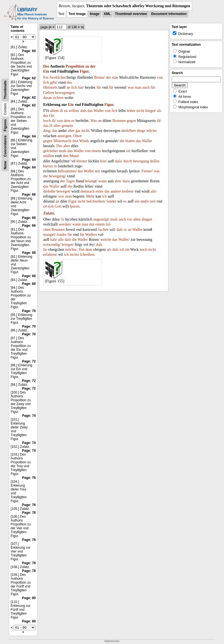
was (131, 87)
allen (137, 219)
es (73, 121)
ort (128, 151)
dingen (147, 219)
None (5, 165)
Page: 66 (29, 195)
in (55, 166)
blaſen (130, 141)
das (90, 111)
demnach (88, 191)
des (69, 82)
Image (95, 14)
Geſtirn (49, 93)
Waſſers (91, 235)
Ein (46, 71)
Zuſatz (49, 213)
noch (143, 250)
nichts (74, 255)
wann (102, 181)
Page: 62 (29, 78)
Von (81, 250)
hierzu (48, 166)
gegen (131, 121)
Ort (52, 116)
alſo (154, 191)
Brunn (99, 77)
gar (78, 131)
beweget (63, 191)
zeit (153, 201)
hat (80, 87)
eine (115, 77)
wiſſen (74, 111)
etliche (152, 131)
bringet (67, 245)
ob (52, 206)
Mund (74, 156)
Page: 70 (29, 311)
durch (128, 161)
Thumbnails (5, 90)
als (159, 111)
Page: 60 (29, 51)
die (122, 141)
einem (96, 151)
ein (137, 201)
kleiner (82, 161)
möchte (71, 250)
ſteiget (150, 111)
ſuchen (103, 230)
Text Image (77, 14)
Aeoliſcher (57, 77)
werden (64, 224)
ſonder (112, 201)
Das (59, 146)
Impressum (112, 641)
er (125, 230)
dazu (126, 181)
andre (145, 201)
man (138, 87)
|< (50, 27)
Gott (58, 206)
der (93, 66)
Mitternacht (62, 141)
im (127, 250)
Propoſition (75, 66)
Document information (169, 14)
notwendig (51, 245)
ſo (63, 219)
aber (71, 131)
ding (47, 131)
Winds (84, 141)
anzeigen (65, 136)
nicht (140, 111)
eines (100, 191)
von (160, 77)
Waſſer (99, 111)
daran (47, 98)
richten (58, 98)
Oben (77, 136)
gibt (53, 82)
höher (131, 111)
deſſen (155, 161)
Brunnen (119, 121)
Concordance (5, 146)
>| (82, 27)
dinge (141, 131)
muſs (63, 151)
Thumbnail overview (131, 14)
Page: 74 (29, 416)
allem (54, 111)
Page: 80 (29, 598)
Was (94, 121)
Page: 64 (29, 136)
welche (106, 240)
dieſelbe (49, 191)
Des (46, 66)
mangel (49, 235)
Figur (84, 71)
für (99, 87)
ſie (45, 250)
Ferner (147, 171)
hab (53, 240)
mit (98, 171)
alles (57, 126)
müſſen (49, 156)
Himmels (50, 87)
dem (67, 121)
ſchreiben (87, 255)
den (66, 156)
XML (107, 14)
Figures (5, 125)
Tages (70, 181)
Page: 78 (29, 540)
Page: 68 (29, 253)
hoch (47, 121)
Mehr (90, 196)
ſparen (75, 206)
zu (87, 66)
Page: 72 (29, 361)
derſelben (128, 131)
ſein (75, 141)
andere (116, 191)
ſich (46, 82)
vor (129, 219)
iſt (61, 111)
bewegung (141, 161)
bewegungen (65, 93)
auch (146, 87)
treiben (127, 191)
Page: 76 (29, 478)
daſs (83, 111)
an (68, 87)
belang (90, 181)
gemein (67, 126)
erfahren (50, 255)
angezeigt (101, 219)
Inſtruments (67, 171)
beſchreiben (95, 201)
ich (105, 196)
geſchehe (50, 151)
